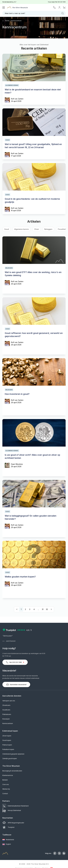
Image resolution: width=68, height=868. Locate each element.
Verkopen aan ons (9, 701)
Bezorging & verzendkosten (12, 771)
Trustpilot (8, 827)
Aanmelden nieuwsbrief (16, 684)
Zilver (37, 229)
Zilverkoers (6, 705)
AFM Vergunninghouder (13, 823)
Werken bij (6, 789)
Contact (5, 794)
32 (47, 609)
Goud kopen (7, 740)
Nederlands (8, 840)
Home (6, 21)
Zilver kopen (7, 736)
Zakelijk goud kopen (10, 758)
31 (43, 609)
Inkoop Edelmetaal (12, 810)
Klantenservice (8, 775)
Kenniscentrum (16, 21)
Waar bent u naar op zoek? (34, 13)
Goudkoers (6, 710)
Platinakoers (7, 714)
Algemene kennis (22, 229)
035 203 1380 (62, 2)
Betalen (5, 780)
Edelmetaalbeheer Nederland (15, 806)
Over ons (6, 784)
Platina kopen (7, 745)
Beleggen (48, 229)
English (7, 844)
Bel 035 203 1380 (15, 662)
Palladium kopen (8, 749)
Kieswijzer (6, 719)
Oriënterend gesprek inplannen (13, 754)
